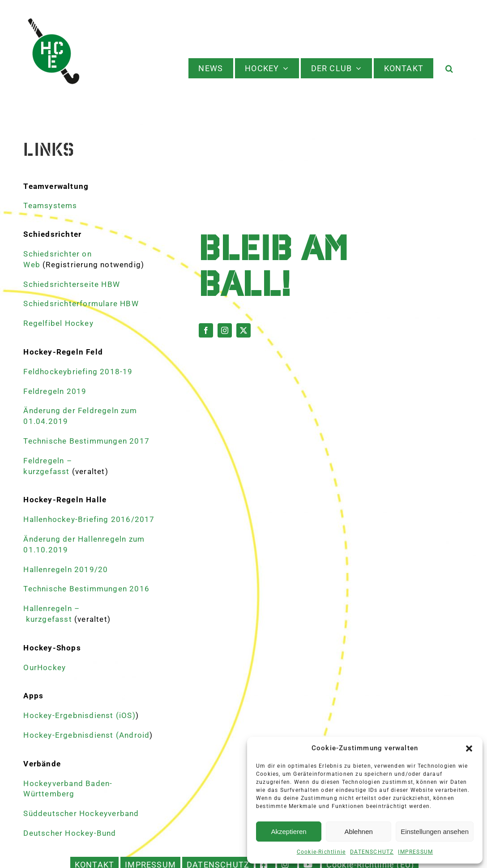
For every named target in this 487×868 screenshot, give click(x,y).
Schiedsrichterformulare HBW (81, 304)
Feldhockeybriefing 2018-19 (78, 372)
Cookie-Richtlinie (321, 852)
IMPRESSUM (415, 852)
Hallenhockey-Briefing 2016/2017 (89, 519)
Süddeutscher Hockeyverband (81, 813)
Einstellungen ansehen (435, 832)
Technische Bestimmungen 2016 (86, 589)
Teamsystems (50, 205)
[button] (469, 748)
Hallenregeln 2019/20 (66, 569)
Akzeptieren (288, 832)
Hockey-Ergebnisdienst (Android (86, 735)
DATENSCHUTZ (372, 852)
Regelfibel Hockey (58, 323)
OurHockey (45, 667)
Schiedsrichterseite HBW (72, 284)
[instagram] (225, 330)
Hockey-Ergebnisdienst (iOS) (79, 715)
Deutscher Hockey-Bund (70, 833)
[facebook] (206, 330)
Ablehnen (358, 832)
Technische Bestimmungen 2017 (86, 441)
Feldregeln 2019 (55, 391)
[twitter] (243, 330)
